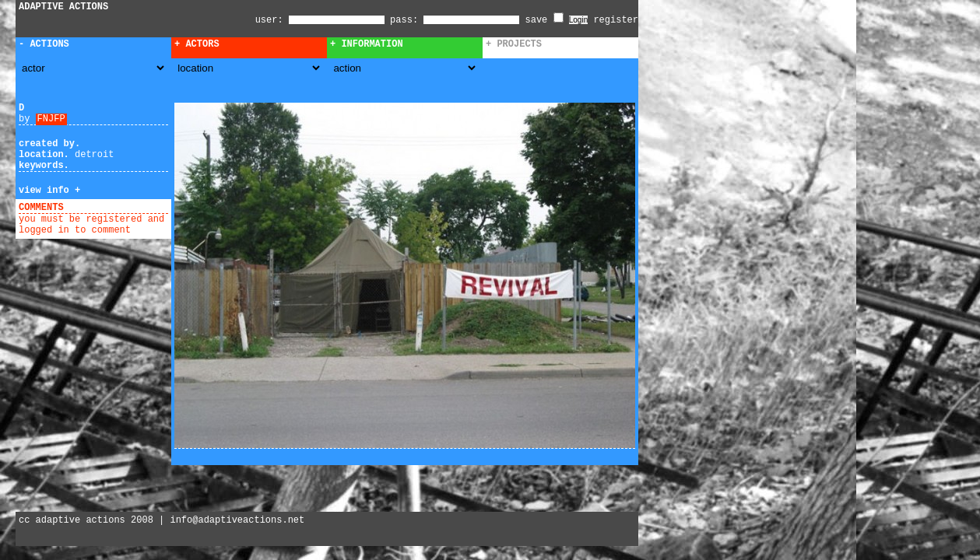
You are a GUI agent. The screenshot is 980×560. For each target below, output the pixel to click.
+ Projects (514, 44)
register (616, 20)
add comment (100, 208)
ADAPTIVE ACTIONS (63, 7)
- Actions (44, 44)
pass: (404, 20)
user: (272, 20)
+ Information (367, 44)
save (544, 20)
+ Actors (197, 44)
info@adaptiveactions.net (237, 520)
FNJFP (51, 119)
